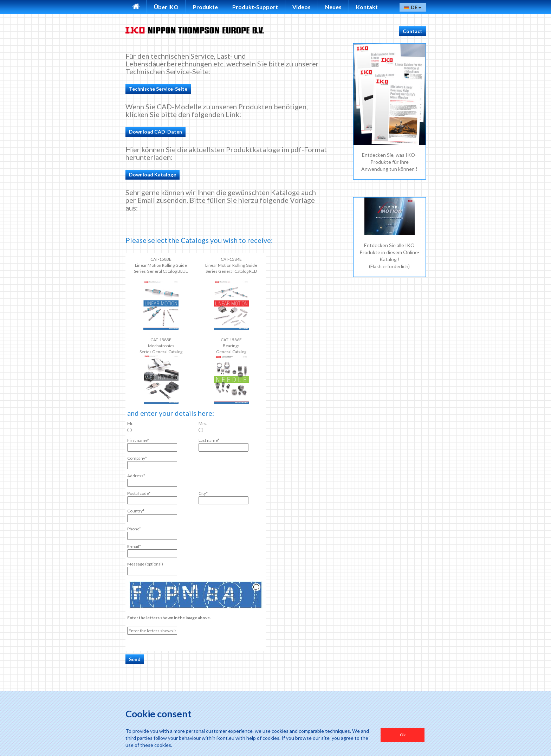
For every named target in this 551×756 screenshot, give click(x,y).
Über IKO (166, 7)
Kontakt (367, 7)
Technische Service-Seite (158, 89)
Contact (413, 31)
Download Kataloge (153, 175)
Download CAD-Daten (155, 132)
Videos (302, 7)
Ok (403, 735)
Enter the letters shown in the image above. (169, 618)
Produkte (205, 7)
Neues (333, 7)
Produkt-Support (255, 7)
